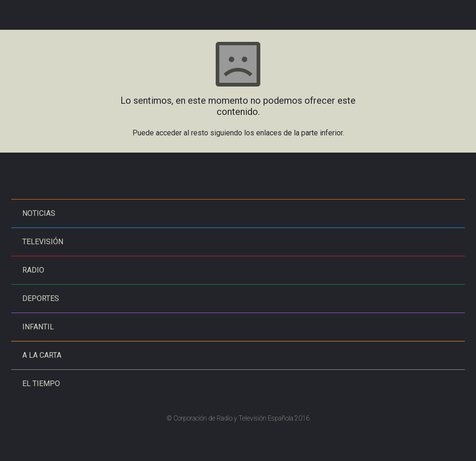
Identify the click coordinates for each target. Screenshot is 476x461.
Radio (33, 270)
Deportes (41, 298)
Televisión (43, 242)
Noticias (39, 213)
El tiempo (41, 384)
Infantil (38, 327)
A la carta (42, 355)
